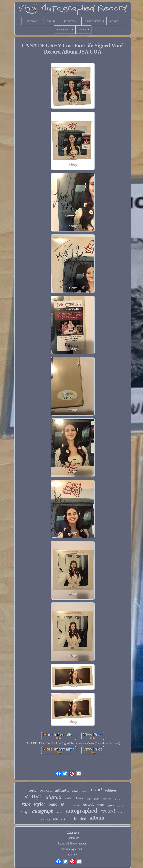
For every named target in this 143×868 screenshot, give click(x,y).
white (101, 805)
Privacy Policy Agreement (73, 843)
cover (75, 791)
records (88, 805)
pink (97, 799)
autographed (82, 811)
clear (89, 799)
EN (70, 855)
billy (56, 819)
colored (66, 819)
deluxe (121, 812)
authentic (121, 806)
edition (111, 790)
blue (64, 805)
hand (96, 790)
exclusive (107, 799)
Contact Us (73, 838)
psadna (85, 792)
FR (76, 855)
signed (54, 797)
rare (26, 804)
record (108, 811)
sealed (69, 798)
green (111, 805)
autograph (43, 811)
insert (60, 812)
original (118, 799)
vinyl (33, 797)
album (97, 818)
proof (33, 791)
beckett (46, 790)
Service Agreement (73, 849)
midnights (62, 791)
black (79, 798)
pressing (45, 819)
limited (80, 818)
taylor (40, 804)
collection (75, 805)
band (53, 804)
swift (25, 812)
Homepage (73, 832)
